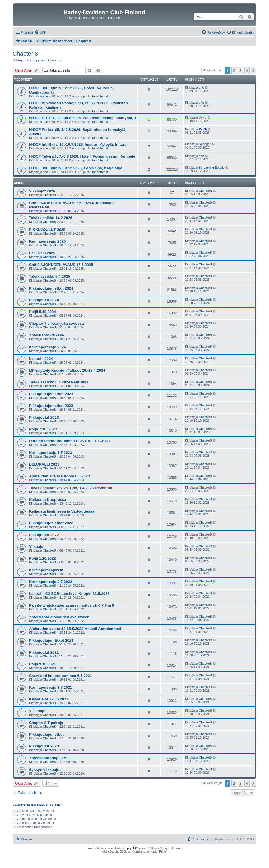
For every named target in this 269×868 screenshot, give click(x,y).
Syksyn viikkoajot (45, 770)
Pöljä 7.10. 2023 (43, 429)
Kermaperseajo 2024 (47, 347)
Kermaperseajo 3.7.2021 (50, 687)
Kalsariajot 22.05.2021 (49, 699)
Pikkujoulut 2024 (44, 300)
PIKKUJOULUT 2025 (47, 230)
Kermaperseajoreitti (47, 570)
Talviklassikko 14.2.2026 (51, 218)
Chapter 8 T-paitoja (46, 723)
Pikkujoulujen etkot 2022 (51, 523)
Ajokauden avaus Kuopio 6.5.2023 (60, 476)
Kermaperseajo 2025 (47, 241)
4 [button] (247, 70)
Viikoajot (37, 547)
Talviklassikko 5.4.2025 (49, 276)
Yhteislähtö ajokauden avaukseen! (60, 617)
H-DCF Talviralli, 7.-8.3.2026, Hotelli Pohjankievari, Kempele (82, 156)
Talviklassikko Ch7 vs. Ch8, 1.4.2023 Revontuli (71, 488)
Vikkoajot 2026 (42, 191)
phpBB (132, 848)
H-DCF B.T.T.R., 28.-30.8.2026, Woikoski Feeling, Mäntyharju (82, 118)
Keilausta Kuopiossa (48, 500)
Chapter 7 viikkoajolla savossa (56, 323)
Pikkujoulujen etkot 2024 (51, 288)
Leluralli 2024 (41, 359)
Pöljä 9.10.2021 (42, 664)
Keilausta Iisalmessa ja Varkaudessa (62, 511)
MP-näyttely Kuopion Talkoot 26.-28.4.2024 (67, 370)
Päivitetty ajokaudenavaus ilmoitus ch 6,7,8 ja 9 (72, 605)
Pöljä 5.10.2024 (42, 312)
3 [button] (240, 70)
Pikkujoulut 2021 (44, 652)
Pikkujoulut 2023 (44, 417)
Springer (205, 144)
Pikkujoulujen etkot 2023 (51, 394)
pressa (41, 60)
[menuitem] (40, 32)
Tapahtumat (100, 96)
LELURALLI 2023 (44, 464)
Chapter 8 (25, 54)
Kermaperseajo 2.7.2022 (50, 582)
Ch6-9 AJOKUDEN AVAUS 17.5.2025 (61, 265)
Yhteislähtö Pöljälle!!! (48, 758)
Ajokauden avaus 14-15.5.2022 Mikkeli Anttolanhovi (75, 629)
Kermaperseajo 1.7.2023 (50, 453)
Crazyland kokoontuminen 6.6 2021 (61, 676)
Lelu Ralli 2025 (42, 253)
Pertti (30, 60)
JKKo (202, 117)
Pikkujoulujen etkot (46, 734)
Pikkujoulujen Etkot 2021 (51, 640)
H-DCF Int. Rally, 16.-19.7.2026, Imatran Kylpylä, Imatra (78, 144)
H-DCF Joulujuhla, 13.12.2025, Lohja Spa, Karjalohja (76, 168)
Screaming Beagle (212, 168)
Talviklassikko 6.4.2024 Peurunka (59, 382)
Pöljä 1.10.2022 (42, 558)
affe (45, 96)
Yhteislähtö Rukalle (46, 335)
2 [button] (234, 70)
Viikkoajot (38, 711)
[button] (254, 70)
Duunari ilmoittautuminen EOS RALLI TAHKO (70, 441)
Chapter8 (55, 60)
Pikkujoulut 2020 (44, 746)
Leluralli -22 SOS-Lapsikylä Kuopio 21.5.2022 (69, 594)
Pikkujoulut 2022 (44, 535)
